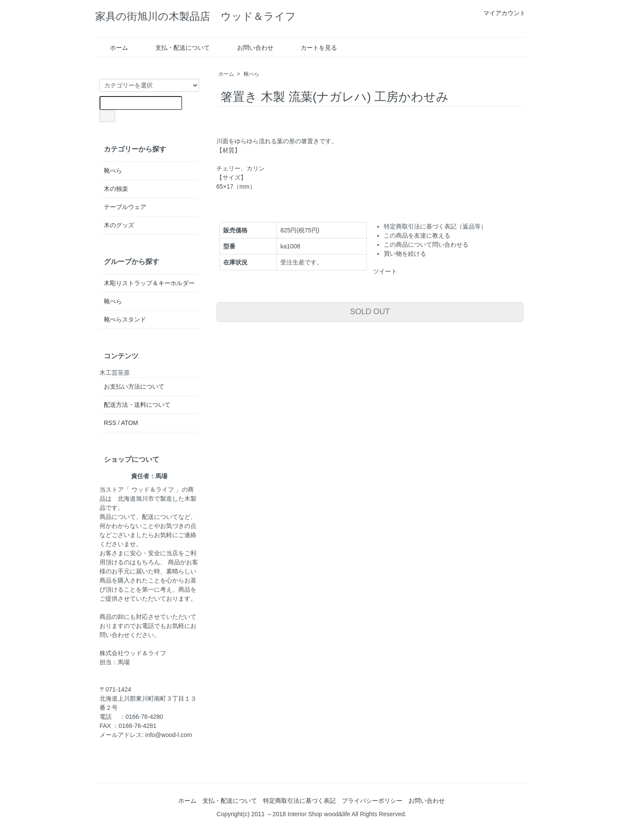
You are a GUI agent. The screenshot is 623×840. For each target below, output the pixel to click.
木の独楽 (116, 189)
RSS (110, 423)
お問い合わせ (249, 48)
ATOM (130, 423)
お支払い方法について (134, 386)
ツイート (385, 271)
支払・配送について (176, 48)
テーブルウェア (125, 207)
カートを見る (313, 48)
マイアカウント (500, 13)
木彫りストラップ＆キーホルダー (149, 283)
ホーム (113, 48)
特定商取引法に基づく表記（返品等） (435, 226)
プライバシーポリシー (372, 801)
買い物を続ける (405, 254)
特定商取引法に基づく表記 (299, 801)
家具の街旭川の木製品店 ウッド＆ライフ (202, 16)
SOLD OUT (370, 312)
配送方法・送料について (137, 405)
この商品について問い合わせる (426, 245)
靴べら (251, 74)
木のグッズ (119, 225)
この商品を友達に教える (417, 235)
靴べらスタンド (125, 319)
